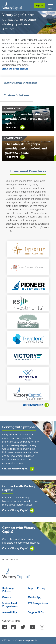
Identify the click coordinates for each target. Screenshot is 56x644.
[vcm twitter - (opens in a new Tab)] (23, 628)
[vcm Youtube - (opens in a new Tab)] (33, 628)
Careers (7, 597)
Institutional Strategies (21, 83)
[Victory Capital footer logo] (16, 578)
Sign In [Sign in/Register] (39, 5)
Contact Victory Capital (15, 469)
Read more (12, 127)
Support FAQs (36, 612)
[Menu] (50, 4)
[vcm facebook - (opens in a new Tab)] (5, 628)
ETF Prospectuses (38, 603)
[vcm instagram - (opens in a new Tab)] (42, 628)
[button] (28, 249)
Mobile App (35, 597)
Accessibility (10, 612)
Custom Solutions (17, 95)
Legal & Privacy (37, 588)
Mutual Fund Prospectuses (10, 605)
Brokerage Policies (8, 589)
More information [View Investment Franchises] (33, 405)
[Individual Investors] (12, 5)
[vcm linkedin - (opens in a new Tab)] (14, 628)
